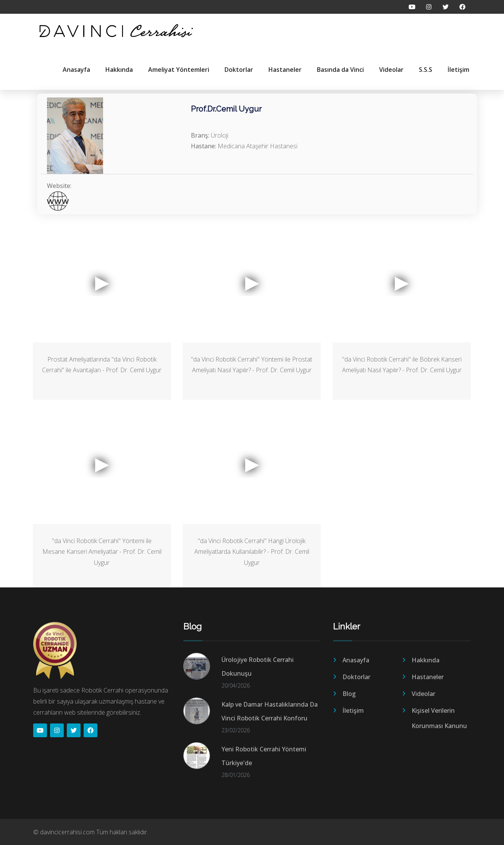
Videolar (391, 70)
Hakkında (119, 70)
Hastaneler (285, 70)
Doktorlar (239, 70)
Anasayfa (76, 70)
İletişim (458, 70)
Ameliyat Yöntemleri (179, 70)
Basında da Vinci (340, 70)
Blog (349, 694)
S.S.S (426, 70)
